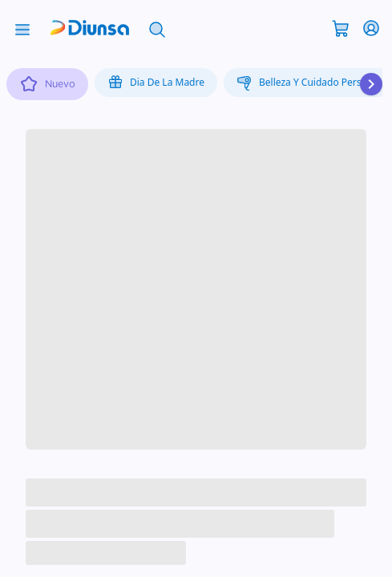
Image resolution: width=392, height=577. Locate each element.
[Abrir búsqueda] (157, 28)
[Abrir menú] (22, 28)
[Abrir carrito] (341, 27)
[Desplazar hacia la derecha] (371, 84)
